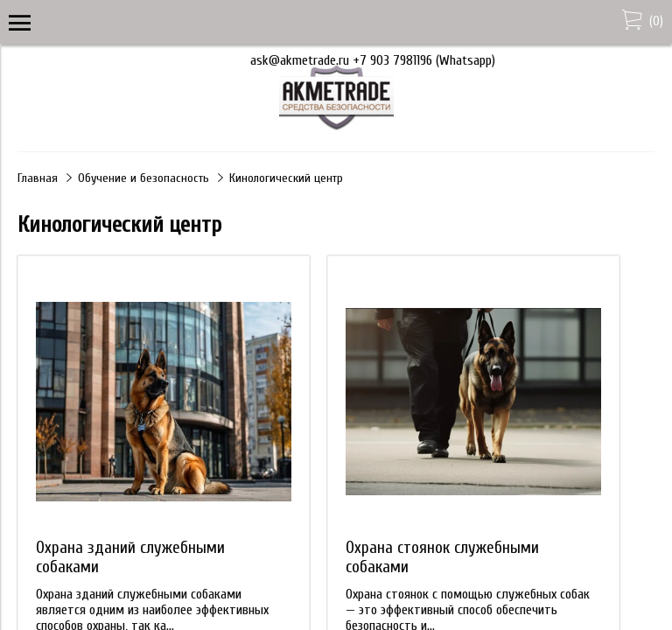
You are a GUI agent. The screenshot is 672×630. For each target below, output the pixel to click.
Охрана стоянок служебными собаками (442, 557)
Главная (38, 178)
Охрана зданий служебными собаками (130, 557)
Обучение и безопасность (143, 178)
